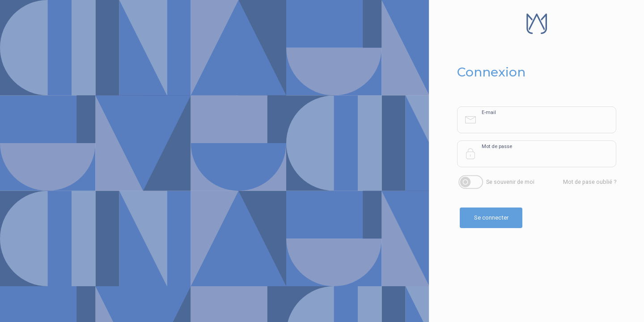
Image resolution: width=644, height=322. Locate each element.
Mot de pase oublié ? (590, 182)
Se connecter (491, 218)
